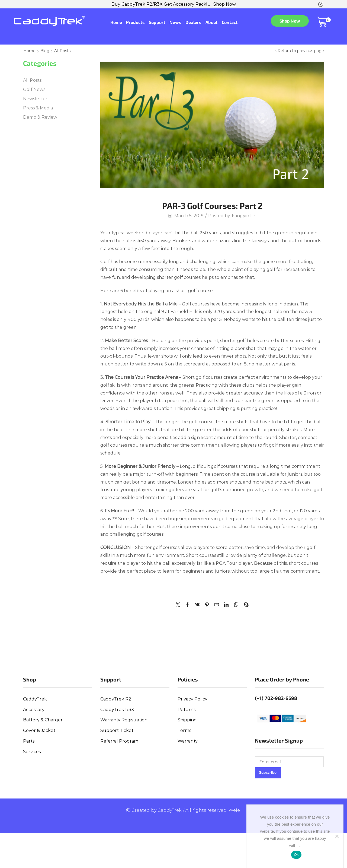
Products (135, 22)
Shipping (187, 720)
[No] (337, 836)
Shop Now (225, 4)
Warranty (188, 741)
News (175, 22)
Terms (184, 730)
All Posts (62, 51)
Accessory (34, 710)
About (212, 22)
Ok (296, 855)
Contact (230, 22)
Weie (234, 810)
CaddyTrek (35, 699)
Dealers (193, 22)
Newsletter (35, 99)
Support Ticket (117, 730)
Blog (45, 51)
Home (116, 22)
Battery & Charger (43, 720)
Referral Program (119, 741)
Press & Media (38, 108)
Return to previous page (301, 51)
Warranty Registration (124, 720)
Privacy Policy (192, 699)
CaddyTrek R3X (117, 710)
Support (157, 22)
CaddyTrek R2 (116, 699)
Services (32, 752)
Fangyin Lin (244, 216)
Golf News (34, 89)
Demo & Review (40, 117)
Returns (187, 710)
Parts (29, 741)
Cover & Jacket (39, 730)
